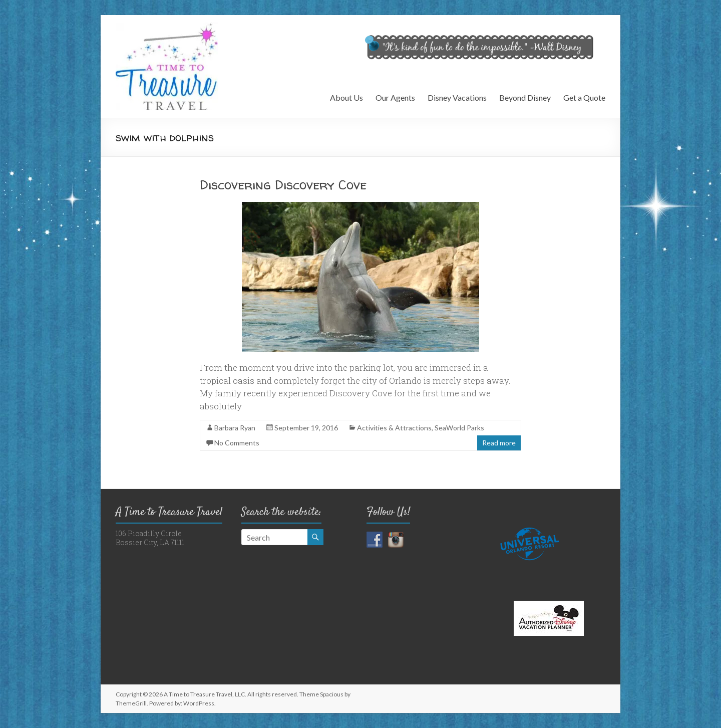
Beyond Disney (525, 97)
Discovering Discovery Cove (283, 185)
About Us (346, 97)
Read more (499, 443)
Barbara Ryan (235, 428)
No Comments (237, 443)
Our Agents (395, 97)
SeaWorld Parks (459, 428)
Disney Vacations (457, 97)
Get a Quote (584, 97)
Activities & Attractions (394, 428)
